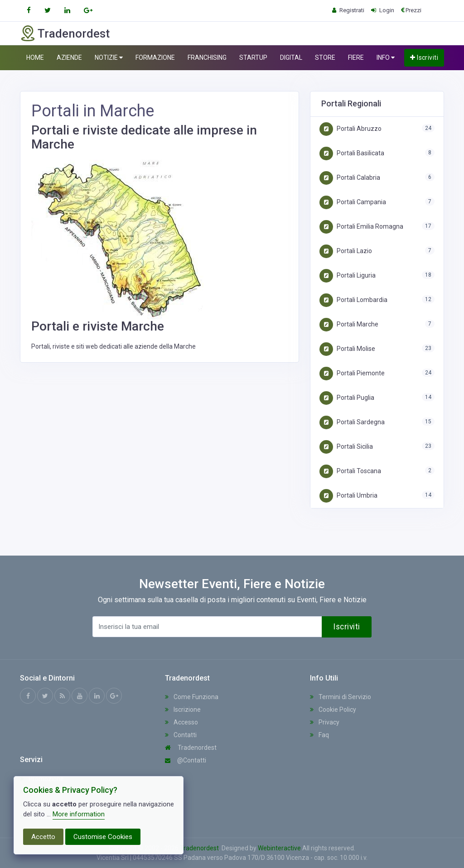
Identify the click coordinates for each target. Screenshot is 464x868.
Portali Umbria (348, 495)
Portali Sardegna (352, 422)
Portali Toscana (350, 471)
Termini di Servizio (341, 697)
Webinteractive (279, 848)
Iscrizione (183, 710)
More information (79, 814)
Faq (319, 735)
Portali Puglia (347, 398)
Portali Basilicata (352, 153)
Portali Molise (347, 349)
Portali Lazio (346, 251)
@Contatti (186, 760)
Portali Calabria (350, 177)
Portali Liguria (348, 275)
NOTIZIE (109, 58)
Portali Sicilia (346, 446)
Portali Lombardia (353, 300)
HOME (35, 58)
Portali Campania (353, 202)
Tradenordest (191, 748)
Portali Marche (349, 324)
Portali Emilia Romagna (361, 226)
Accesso (181, 722)
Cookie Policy (333, 710)
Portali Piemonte (352, 373)
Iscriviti (424, 58)
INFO (386, 58)
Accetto (43, 837)
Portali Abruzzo (350, 129)
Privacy (325, 722)
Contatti (181, 735)
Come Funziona (192, 697)
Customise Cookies (103, 837)
